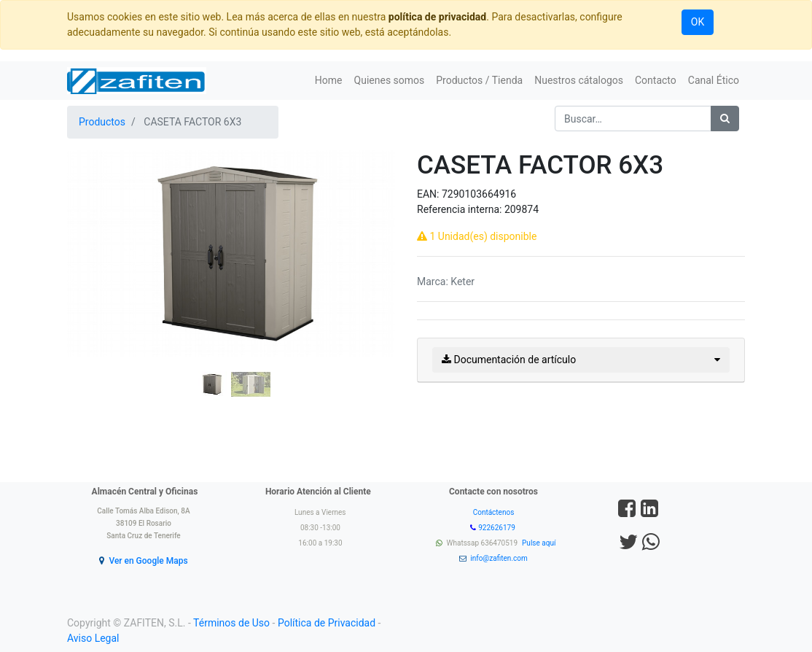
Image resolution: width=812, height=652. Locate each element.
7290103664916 (479, 194)
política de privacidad (437, 17)
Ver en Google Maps (148, 561)
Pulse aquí (540, 543)
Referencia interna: (461, 209)
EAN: (429, 194)
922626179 (497, 528)
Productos (102, 122)
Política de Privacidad (327, 623)
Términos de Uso (231, 623)
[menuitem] (329, 81)
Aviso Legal (93, 638)
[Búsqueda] (725, 119)
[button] (92, 296)
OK (698, 22)
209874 (522, 209)
